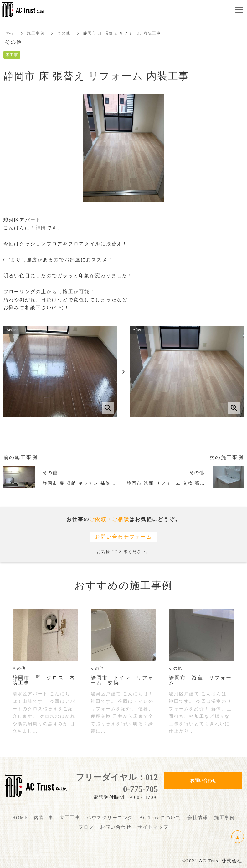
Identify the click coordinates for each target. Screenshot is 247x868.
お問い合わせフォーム (123, 537)
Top (10, 33)
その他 (64, 33)
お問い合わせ (203, 780)
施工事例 (36, 33)
